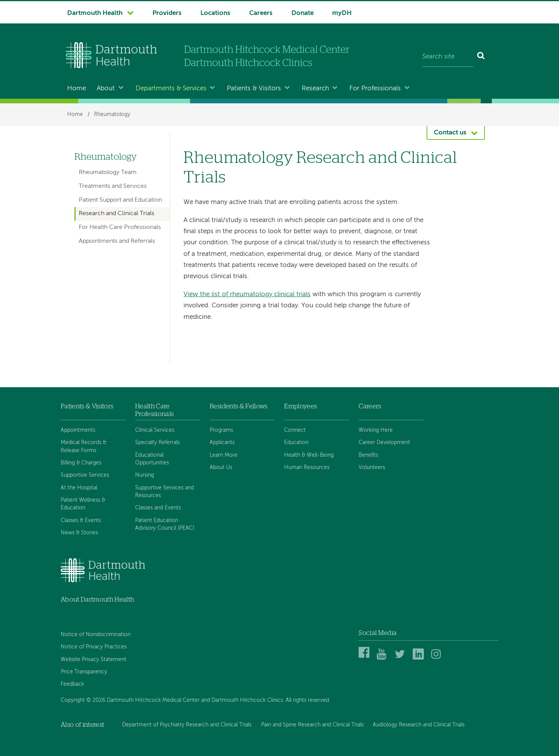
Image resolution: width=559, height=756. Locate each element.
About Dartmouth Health (97, 599)
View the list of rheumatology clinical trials (247, 294)
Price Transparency (84, 672)
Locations (215, 13)
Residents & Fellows (238, 406)
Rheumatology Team (108, 172)
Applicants (222, 443)
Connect (295, 430)
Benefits (368, 455)
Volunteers (372, 468)
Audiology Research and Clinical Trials (419, 725)
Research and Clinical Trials (117, 214)
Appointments (78, 430)
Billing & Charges (81, 463)
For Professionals (375, 89)
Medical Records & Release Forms (84, 446)
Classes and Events (158, 508)
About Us (221, 468)
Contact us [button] (450, 133)
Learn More (224, 455)
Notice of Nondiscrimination (96, 635)
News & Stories (79, 533)
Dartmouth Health (95, 13)
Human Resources (307, 468)
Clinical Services (155, 430)
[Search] (481, 57)
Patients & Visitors (254, 89)
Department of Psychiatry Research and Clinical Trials (187, 725)
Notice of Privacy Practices (94, 647)
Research (315, 89)
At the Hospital (79, 488)
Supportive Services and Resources (165, 492)
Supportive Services (85, 475)
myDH (342, 13)
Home (77, 89)
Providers (167, 13)
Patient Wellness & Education (83, 504)
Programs (221, 430)
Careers (261, 13)
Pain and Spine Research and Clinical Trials (312, 725)
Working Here (376, 430)
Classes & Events (81, 521)
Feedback (72, 684)
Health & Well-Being (309, 455)
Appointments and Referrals (117, 241)
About (106, 89)
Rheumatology (112, 114)
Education (296, 443)
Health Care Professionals (154, 410)
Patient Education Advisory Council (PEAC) (165, 524)
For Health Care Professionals (120, 227)
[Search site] (448, 57)
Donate (303, 13)
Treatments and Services (113, 186)
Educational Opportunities (152, 459)
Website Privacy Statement (93, 660)
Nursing (145, 475)
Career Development (384, 443)
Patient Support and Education (120, 200)
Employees (300, 406)
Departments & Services (171, 89)
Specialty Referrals (157, 443)
